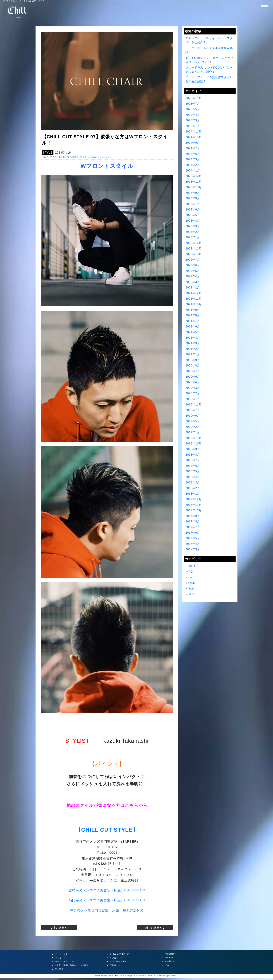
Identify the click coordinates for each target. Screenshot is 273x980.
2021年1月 (193, 354)
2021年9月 (193, 310)
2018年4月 (193, 477)
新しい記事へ (155, 928)
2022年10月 (194, 254)
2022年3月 (193, 282)
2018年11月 (194, 438)
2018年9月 (193, 449)
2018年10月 (194, 444)
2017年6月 (193, 533)
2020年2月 (193, 393)
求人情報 (59, 969)
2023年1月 (193, 237)
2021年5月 (193, 332)
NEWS (190, 577)
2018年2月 (193, 488)
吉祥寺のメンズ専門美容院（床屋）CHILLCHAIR (107, 890)
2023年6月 (193, 210)
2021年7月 (193, 321)
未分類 (190, 588)
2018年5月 (193, 471)
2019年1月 (193, 432)
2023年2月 (193, 232)
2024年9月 (193, 143)
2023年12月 (194, 176)
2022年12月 (194, 243)
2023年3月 (193, 226)
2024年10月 (194, 137)
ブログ (168, 965)
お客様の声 (170, 961)
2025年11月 (194, 98)
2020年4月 (193, 382)
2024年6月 (193, 154)
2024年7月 (193, 148)
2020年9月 (193, 360)
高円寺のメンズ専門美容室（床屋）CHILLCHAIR (107, 900)
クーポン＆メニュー (65, 961)
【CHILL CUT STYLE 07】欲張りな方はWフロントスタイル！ (86, 157)
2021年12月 (194, 293)
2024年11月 (194, 132)
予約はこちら (116, 965)
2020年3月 (193, 388)
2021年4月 (193, 338)
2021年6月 (193, 327)
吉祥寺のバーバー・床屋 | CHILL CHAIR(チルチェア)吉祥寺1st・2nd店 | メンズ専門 (131, 975)
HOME (45, 157)
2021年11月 (194, 299)
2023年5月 (193, 215)
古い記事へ (58, 928)
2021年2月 (193, 349)
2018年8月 (193, 455)
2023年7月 (193, 204)
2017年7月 (193, 527)
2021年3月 (193, 343)
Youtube (169, 957)
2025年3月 (193, 120)
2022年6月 (193, 265)
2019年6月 (193, 416)
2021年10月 (194, 304)
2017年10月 (194, 510)
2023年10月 (194, 187)
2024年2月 (193, 165)
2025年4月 (193, 115)
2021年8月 (193, 315)
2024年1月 (193, 171)
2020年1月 (193, 399)
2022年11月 (194, 249)
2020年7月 (193, 371)
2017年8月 (193, 522)
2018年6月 (193, 466)
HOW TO (192, 566)
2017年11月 (194, 505)
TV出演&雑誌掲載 (118, 961)
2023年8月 (193, 198)
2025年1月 (193, 126)
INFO (189, 572)
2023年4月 (193, 221)
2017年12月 (194, 499)
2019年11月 (194, 405)
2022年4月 (193, 276)
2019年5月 (193, 421)
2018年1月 (193, 494)
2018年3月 (193, 483)
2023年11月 (194, 182)
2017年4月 (193, 544)
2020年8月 (193, 366)
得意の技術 (170, 954)
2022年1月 (193, 288)
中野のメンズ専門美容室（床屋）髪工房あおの (107, 910)
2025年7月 (193, 104)
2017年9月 (193, 516)
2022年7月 (193, 260)
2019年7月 (193, 410)
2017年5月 (193, 538)
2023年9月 (193, 193)
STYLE (48, 153)
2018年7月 (193, 460)
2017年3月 (193, 549)
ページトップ (61, 954)
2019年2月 (193, 427)
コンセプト (60, 957)
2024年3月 (193, 159)
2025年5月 (193, 109)
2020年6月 (193, 377)
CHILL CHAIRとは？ (120, 954)
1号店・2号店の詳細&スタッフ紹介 (72, 965)
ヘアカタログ (116, 957)
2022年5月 (193, 271)
